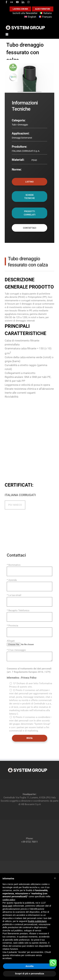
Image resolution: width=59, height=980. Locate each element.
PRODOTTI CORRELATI (30, 213)
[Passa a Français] (46, 17)
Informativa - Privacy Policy (22, 678)
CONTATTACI (30, 228)
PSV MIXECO (15, 505)
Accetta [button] (29, 966)
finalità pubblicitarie (37, 921)
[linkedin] (23, 2)
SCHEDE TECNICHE (29, 197)
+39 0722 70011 (29, 842)
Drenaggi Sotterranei (22, 138)
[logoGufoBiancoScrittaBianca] (25, 26)
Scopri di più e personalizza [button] (29, 974)
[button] (55, 878)
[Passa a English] (31, 17)
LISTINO (29, 182)
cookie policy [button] (9, 900)
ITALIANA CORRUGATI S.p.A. (26, 151)
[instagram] (28, 2)
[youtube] (17, 2)
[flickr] (12, 2)
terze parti (7, 906)
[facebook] (6, 2)
